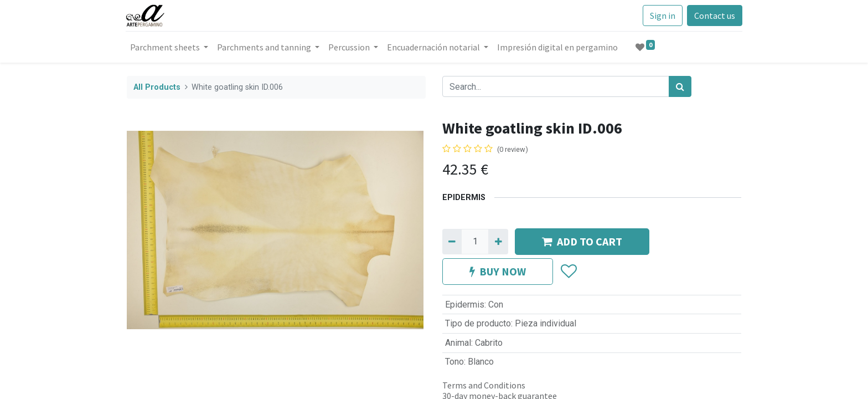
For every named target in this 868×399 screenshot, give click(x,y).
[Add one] (498, 242)
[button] (568, 272)
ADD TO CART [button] (582, 241)
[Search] (680, 86)
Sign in (662, 16)
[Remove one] (452, 242)
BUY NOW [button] (498, 271)
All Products (157, 87)
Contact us (714, 16)
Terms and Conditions (484, 385)
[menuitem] (559, 47)
